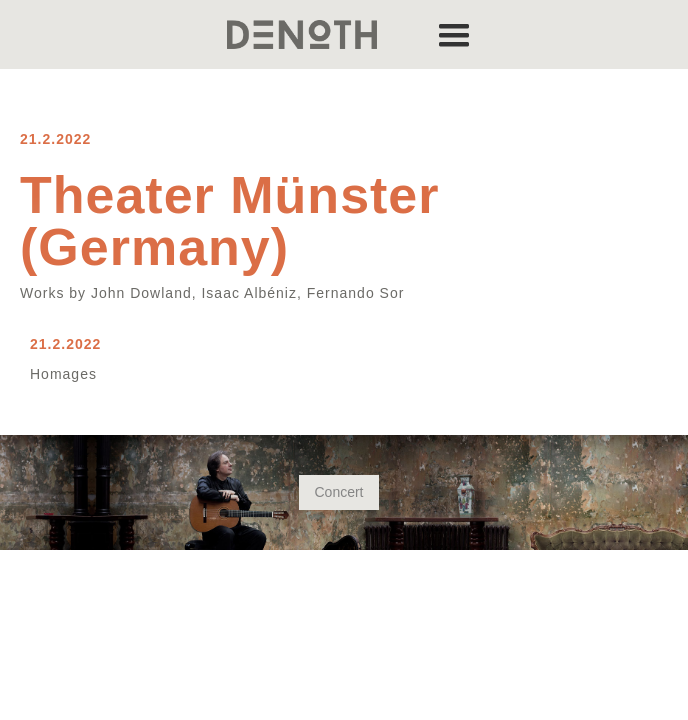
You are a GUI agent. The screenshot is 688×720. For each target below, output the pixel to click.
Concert (338, 492)
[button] (454, 34)
